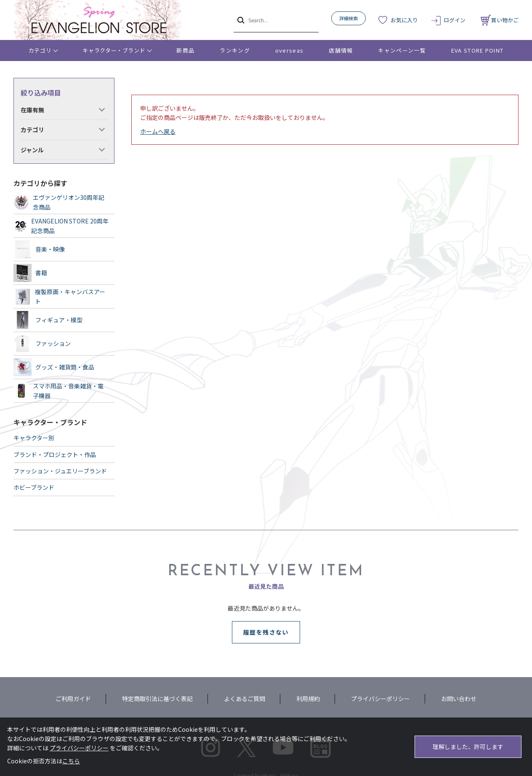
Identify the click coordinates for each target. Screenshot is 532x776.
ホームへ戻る (158, 131)
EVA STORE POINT (477, 50)
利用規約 (308, 699)
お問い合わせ (459, 699)
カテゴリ (40, 50)
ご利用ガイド (73, 699)
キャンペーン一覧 (402, 50)
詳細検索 (348, 18)
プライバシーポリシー (380, 699)
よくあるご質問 (245, 699)
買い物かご (500, 20)
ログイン (455, 20)
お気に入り (404, 20)
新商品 (185, 50)
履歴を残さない (266, 632)
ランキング (235, 50)
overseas (289, 50)
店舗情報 (341, 50)
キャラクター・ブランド (114, 50)
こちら (71, 761)
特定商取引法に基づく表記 (157, 699)
